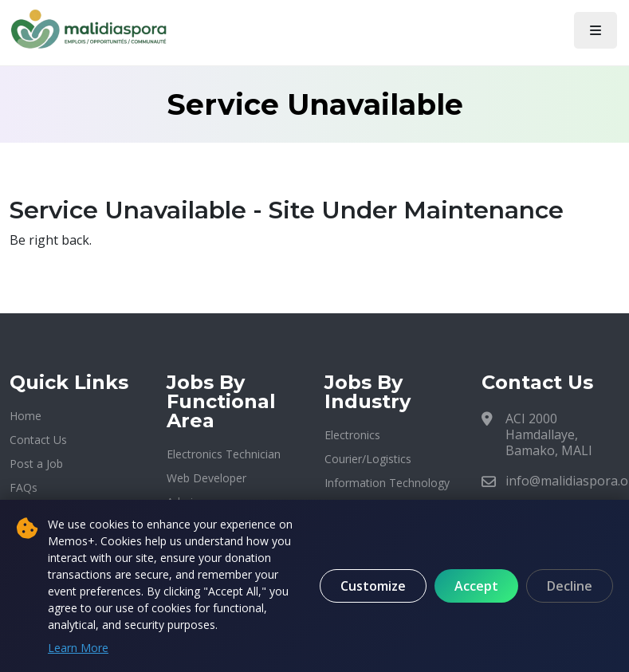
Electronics (352, 435)
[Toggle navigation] (596, 30)
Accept (476, 586)
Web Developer (206, 478)
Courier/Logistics (368, 459)
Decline (570, 586)
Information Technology (387, 483)
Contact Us (38, 440)
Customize (373, 586)
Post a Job (36, 464)
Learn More (78, 648)
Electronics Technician (224, 454)
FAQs (24, 487)
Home (26, 416)
